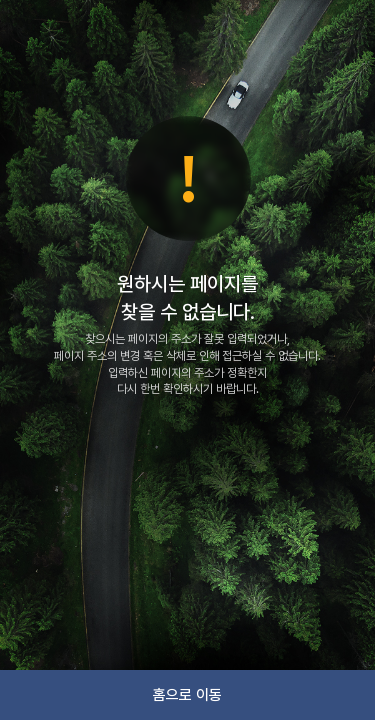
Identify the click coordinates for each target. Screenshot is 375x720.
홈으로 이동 (187, 695)
